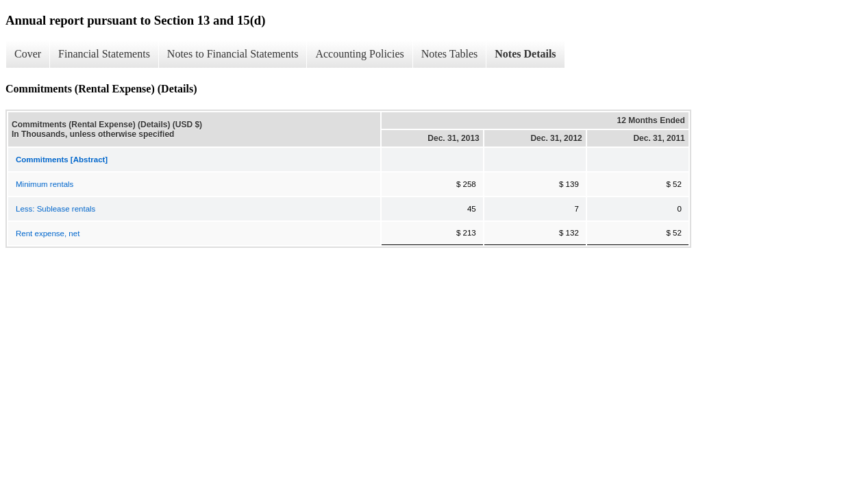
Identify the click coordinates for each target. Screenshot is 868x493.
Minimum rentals (45, 184)
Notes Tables (450, 54)
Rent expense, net (48, 233)
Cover (28, 54)
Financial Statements (104, 54)
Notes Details (525, 54)
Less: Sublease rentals (55, 209)
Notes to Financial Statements (233, 54)
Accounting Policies (359, 54)
